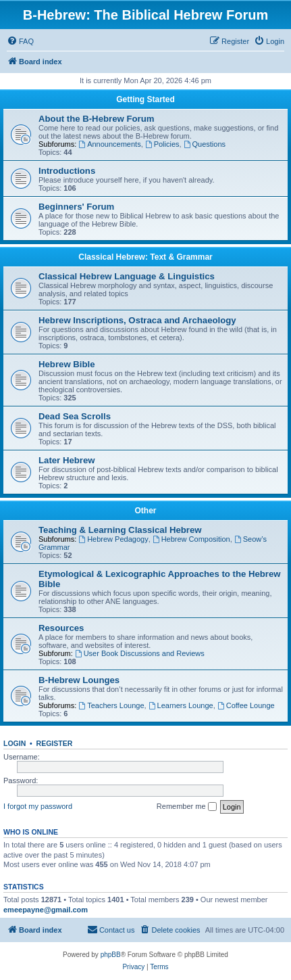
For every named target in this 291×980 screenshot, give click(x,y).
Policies (162, 144)
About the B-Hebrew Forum (96, 119)
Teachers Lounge (111, 705)
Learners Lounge (181, 705)
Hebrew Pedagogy (113, 539)
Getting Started (145, 99)
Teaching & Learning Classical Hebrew (120, 530)
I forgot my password (38, 806)
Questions (205, 144)
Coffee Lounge (246, 705)
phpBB (111, 955)
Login (15, 743)
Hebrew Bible (67, 364)
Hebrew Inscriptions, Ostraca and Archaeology (137, 320)
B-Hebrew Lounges (79, 680)
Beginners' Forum (76, 207)
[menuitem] (20, 41)
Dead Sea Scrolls (75, 416)
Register (55, 743)
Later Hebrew (67, 460)
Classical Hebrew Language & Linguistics (127, 276)
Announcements (109, 144)
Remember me (187, 807)
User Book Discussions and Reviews (140, 653)
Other (145, 511)
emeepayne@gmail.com (46, 910)
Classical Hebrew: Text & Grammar (145, 257)
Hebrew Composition (191, 539)
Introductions (67, 171)
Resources (61, 628)
